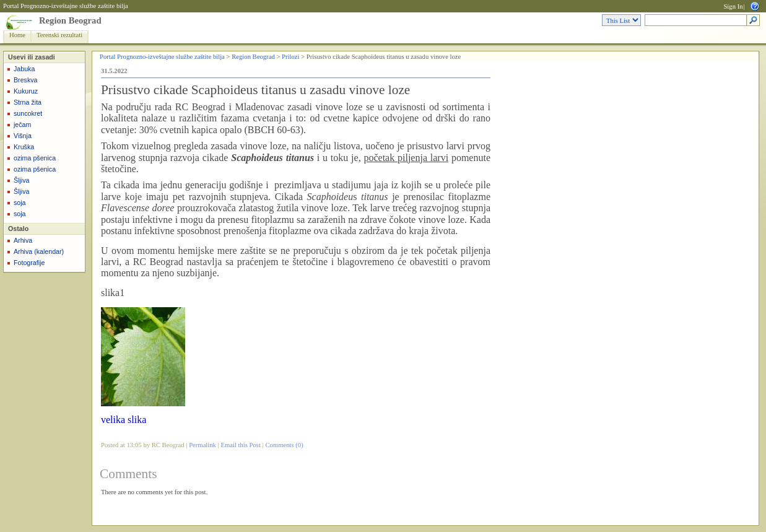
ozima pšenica (35, 158)
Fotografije (29, 263)
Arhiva (23, 240)
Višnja (23, 136)
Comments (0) (284, 445)
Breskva (26, 80)
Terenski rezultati (59, 35)
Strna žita (28, 102)
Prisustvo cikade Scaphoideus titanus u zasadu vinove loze (255, 90)
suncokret (28, 113)
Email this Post (241, 445)
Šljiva (21, 180)
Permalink (202, 445)
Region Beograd (70, 20)
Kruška (24, 147)
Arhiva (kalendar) (39, 251)
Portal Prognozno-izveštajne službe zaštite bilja (66, 6)
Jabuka (24, 69)
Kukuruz (26, 91)
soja (20, 203)
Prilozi (290, 57)
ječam (22, 124)
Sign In (733, 7)
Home (17, 35)
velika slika (124, 420)
